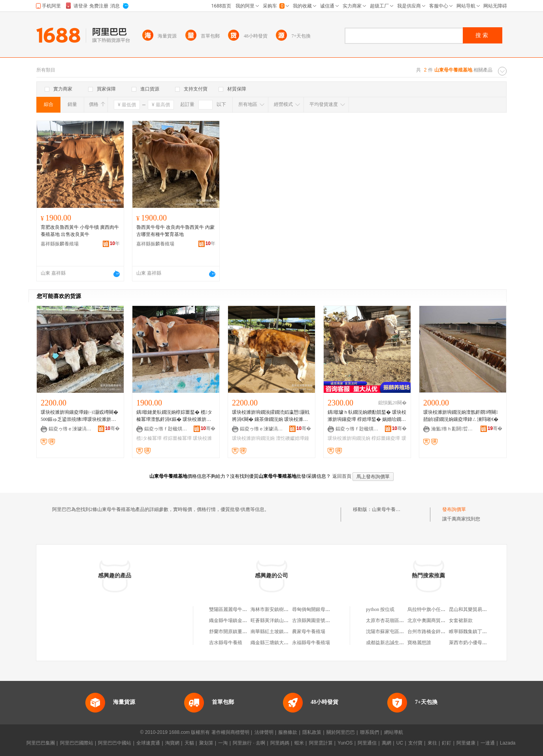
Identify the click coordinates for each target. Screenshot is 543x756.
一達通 (488, 743)
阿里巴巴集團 (41, 743)
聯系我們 (370, 732)
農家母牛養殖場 (309, 632)
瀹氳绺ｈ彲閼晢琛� (453, 429)
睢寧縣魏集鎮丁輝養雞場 (475, 632)
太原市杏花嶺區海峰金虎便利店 (399, 620)
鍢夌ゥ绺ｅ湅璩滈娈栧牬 (70, 429)
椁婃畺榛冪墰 (177, 438)
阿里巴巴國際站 (77, 743)
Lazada (508, 743)
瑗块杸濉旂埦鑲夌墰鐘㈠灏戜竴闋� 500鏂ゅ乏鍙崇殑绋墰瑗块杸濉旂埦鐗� (79, 416)
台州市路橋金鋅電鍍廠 (431, 632)
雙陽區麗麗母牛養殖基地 (235, 609)
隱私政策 (312, 732)
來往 (432, 743)
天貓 (189, 743)
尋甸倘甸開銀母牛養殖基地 (321, 609)
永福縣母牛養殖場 (311, 643)
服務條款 (288, 732)
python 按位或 (380, 609)
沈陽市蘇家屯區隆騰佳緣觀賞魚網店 (404, 632)
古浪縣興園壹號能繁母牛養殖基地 (328, 620)
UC (400, 743)
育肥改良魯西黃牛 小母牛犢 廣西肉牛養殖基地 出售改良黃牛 (80, 231)
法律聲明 (264, 732)
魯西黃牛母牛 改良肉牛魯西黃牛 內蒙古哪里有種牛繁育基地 (175, 231)
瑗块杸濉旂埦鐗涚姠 (253, 438)
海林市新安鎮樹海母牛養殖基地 (284, 609)
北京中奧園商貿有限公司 (434, 620)
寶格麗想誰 (419, 643)
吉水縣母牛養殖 (226, 643)
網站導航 (394, 732)
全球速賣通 (148, 743)
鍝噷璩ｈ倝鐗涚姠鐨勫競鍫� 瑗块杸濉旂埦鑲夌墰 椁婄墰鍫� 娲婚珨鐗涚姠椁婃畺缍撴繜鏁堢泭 (367, 416)
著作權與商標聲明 (230, 732)
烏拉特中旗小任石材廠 (431, 609)
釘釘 (447, 743)
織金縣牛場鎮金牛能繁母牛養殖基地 (247, 620)
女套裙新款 (461, 620)
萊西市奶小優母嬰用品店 (475, 643)
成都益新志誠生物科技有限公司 (399, 643)
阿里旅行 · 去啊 (249, 743)
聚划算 (206, 743)
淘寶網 (172, 743)
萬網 (387, 743)
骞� (112, 428)
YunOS (345, 743)
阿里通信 (367, 743)
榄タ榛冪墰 (149, 438)
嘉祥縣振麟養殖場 (60, 244)
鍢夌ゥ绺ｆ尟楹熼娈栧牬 (166, 429)
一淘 (223, 743)
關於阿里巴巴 (341, 732)
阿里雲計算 (321, 743)
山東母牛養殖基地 (391, 509)
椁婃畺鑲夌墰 (386, 438)
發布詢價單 (454, 509)
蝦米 (299, 743)
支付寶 (415, 743)
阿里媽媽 (280, 743)
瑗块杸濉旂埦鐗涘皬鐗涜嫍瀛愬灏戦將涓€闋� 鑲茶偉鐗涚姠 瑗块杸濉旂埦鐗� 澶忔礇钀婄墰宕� (271, 416)
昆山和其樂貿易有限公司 (475, 609)
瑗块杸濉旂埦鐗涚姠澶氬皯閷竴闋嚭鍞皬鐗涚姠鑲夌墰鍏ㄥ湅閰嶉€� (461, 416)
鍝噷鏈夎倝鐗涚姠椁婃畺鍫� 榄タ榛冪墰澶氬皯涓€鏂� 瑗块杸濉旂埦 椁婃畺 (174, 416)
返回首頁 (342, 476)
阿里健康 (466, 743)
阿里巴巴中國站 (115, 743)
